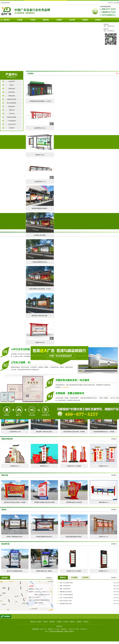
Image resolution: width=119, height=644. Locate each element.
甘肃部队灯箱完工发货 (66, 604)
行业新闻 (74, 577)
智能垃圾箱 (12, 89)
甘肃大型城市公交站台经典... (38, 289)
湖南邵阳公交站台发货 (66, 592)
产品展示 (33, 20)
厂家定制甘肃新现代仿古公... (40, 262)
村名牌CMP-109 (103, 466)
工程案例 (59, 20)
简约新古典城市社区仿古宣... (44, 537)
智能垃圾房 (12, 96)
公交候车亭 (12, 81)
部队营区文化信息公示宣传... (13, 502)
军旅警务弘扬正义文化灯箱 (74, 502)
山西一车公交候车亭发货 (66, 583)
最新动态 (63, 577)
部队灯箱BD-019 (104, 502)
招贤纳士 (72, 622)
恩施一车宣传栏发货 (65, 589)
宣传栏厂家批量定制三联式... (15, 537)
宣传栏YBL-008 (40, 342)
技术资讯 (85, 577)
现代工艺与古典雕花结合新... (15, 571)
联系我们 (98, 20)
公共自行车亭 (12, 124)
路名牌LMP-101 (72, 571)
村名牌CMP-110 (72, 466)
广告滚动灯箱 (12, 121)
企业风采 (72, 20)
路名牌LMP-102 (104, 571)
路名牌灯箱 (12, 106)
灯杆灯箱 (12, 114)
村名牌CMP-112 (15, 466)
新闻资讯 (46, 20)
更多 (117, 74)
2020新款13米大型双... (40, 235)
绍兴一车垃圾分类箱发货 (66, 595)
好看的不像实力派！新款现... (44, 571)
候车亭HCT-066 (40, 155)
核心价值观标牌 (12, 103)
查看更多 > (114, 439)
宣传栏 (12, 85)
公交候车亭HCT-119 (40, 182)
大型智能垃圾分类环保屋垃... (38, 101)
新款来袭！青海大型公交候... (40, 316)
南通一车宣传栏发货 (65, 586)
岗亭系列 (12, 128)
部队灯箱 (12, 110)
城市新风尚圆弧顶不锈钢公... (40, 208)
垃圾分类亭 (12, 92)
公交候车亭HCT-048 (15, 432)
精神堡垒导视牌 (12, 117)
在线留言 (85, 20)
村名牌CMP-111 (44, 466)
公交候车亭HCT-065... (40, 128)
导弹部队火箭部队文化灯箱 (42, 502)
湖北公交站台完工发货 (66, 601)
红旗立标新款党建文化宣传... (74, 537)
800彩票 (20, 20)
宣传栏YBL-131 (103, 537)
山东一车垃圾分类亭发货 (66, 598)
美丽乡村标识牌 (12, 99)
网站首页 (7, 20)
